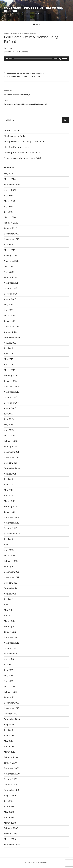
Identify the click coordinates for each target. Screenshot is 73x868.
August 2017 (10, 299)
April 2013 (9, 550)
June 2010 (9, 736)
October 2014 (11, 463)
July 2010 (8, 730)
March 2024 (10, 179)
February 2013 (11, 561)
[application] (36, 59)
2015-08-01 (17, 73)
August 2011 (10, 659)
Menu (37, 24)
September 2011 (12, 654)
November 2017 (12, 283)
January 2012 (10, 632)
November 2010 (12, 708)
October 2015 (11, 397)
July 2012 (8, 599)
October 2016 (11, 332)
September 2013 (12, 534)
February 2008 (11, 828)
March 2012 (10, 621)
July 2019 (8, 245)
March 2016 (10, 370)
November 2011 (11, 643)
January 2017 (10, 321)
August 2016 (10, 343)
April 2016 (9, 365)
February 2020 (11, 223)
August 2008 (10, 796)
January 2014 (10, 512)
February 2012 (11, 626)
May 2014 (9, 490)
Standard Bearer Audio (34, 73)
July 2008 (9, 801)
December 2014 (11, 452)
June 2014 (9, 485)
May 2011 (8, 676)
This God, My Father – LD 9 (17, 147)
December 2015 (11, 387)
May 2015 (9, 425)
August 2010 (10, 725)
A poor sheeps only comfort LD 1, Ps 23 (22, 158)
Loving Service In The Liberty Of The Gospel (25, 142)
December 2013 (11, 517)
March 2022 (10, 201)
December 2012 (11, 572)
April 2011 (9, 681)
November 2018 (12, 261)
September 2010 (12, 719)
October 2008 (11, 785)
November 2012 (12, 577)
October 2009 (11, 779)
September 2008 (12, 790)
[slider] (33, 59)
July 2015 (8, 414)
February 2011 (11, 692)
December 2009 (12, 768)
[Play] (7, 59)
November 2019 (12, 239)
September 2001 (12, 845)
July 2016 (8, 348)
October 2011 (10, 648)
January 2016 (10, 381)
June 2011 (9, 670)
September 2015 (12, 403)
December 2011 (11, 637)
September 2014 (12, 468)
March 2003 (10, 839)
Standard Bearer (28, 33)
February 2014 (11, 506)
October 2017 (10, 288)
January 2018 (10, 277)
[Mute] (60, 59)
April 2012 (9, 616)
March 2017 (10, 316)
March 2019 (10, 250)
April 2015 (9, 430)
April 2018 (9, 272)
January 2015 (10, 446)
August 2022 (10, 190)
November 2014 (12, 457)
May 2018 (9, 266)
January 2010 (10, 763)
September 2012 (12, 588)
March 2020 (10, 217)
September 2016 (12, 337)
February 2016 (11, 376)
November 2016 (12, 326)
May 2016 (9, 359)
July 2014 (8, 479)
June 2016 (9, 354)
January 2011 (10, 697)
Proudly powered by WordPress (37, 862)
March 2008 (10, 823)
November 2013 (12, 523)
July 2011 (8, 665)
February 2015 (11, 441)
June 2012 (9, 605)
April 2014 (9, 496)
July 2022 (9, 196)
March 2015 (10, 436)
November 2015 (12, 392)
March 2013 (10, 556)
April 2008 (9, 817)
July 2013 (8, 539)
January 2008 (11, 834)
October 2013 (11, 528)
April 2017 (9, 310)
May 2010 (9, 741)
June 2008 (9, 806)
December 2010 (11, 703)
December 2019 (11, 234)
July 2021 (8, 207)
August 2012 (10, 594)
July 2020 (9, 212)
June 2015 (9, 419)
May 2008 (9, 812)
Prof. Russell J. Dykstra (29, 76)
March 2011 (9, 686)
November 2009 (12, 774)
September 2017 (12, 294)
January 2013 (10, 566)
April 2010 (9, 746)
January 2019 (10, 256)
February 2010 (11, 757)
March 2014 (10, 501)
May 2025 (9, 174)
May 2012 (9, 610)
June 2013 (9, 545)
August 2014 (10, 474)
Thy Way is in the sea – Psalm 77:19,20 (22, 152)
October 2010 (11, 714)
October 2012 (10, 583)
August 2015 (10, 408)
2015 (9, 73)
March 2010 (10, 752)
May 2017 (9, 305)
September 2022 (12, 185)
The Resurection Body (14, 136)
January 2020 (10, 228)
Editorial (12, 76)
